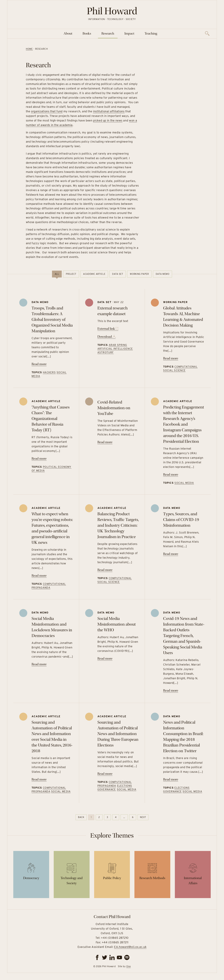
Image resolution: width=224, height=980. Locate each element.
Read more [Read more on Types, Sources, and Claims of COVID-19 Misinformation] (171, 554)
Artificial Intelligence (115, 349)
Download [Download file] (106, 337)
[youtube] (119, 957)
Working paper (139, 274)
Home (29, 49)
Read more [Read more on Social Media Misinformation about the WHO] (105, 658)
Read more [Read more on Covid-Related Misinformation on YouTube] (105, 442)
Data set (118, 274)
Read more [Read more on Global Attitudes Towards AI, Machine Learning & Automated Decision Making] (171, 358)
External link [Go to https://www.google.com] (108, 329)
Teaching (151, 33)
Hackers (49, 372)
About (68, 33)
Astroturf (106, 352)
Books (87, 33)
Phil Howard (112, 11)
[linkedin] (112, 957)
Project (71, 274)
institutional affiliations (108, 111)
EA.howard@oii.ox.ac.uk (130, 947)
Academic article (94, 274)
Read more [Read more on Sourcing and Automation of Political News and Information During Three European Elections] (105, 774)
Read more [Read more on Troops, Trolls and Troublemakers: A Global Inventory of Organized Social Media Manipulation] (39, 364)
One (128, 966)
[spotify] (127, 957)
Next (143, 817)
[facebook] (97, 957)
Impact (129, 33)
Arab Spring (118, 345)
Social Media (184, 483)
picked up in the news (107, 120)
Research (108, 33)
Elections (125, 786)
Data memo (163, 274)
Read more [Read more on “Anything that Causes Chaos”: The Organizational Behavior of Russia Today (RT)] (39, 459)
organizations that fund (46, 111)
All (57, 274)
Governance (107, 789)
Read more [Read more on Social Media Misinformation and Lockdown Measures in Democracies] (39, 664)
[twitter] (105, 957)
